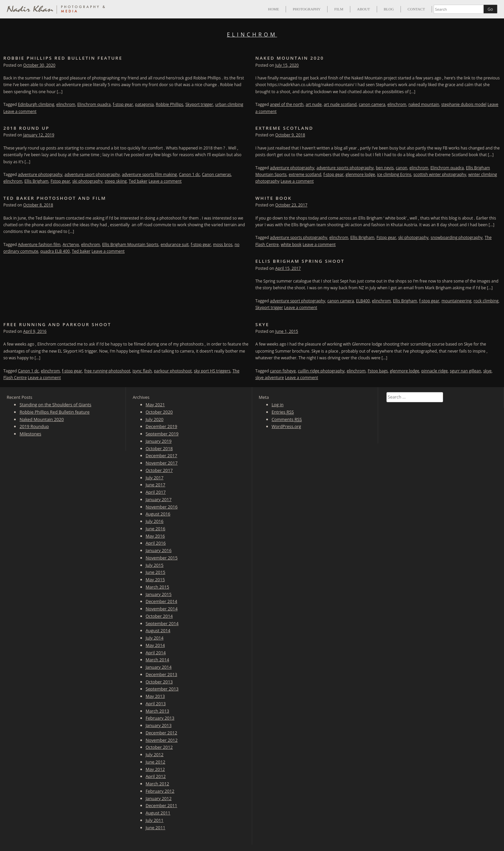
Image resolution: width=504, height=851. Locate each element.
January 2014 (159, 667)
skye (487, 371)
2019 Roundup (34, 426)
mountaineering (456, 301)
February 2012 (160, 791)
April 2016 (156, 543)
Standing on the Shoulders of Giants (55, 405)
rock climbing (486, 301)
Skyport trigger (199, 104)
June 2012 (156, 762)
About (364, 9)
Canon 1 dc (189, 174)
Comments (287, 419)
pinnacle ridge (435, 371)
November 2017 (162, 463)
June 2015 (156, 572)
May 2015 (155, 580)
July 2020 (155, 419)
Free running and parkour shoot (57, 324)
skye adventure (270, 378)
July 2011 (155, 820)
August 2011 (158, 813)
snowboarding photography (457, 237)
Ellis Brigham (37, 181)
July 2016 (155, 521)
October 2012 (159, 747)
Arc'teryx (71, 245)
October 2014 (159, 616)
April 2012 (156, 776)
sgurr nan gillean (465, 371)
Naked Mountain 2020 (290, 58)
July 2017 (155, 478)
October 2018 (159, 448)
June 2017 (156, 485)
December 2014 (161, 601)
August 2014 (158, 630)
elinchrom (66, 104)
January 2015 (159, 594)
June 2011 (156, 828)
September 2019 (162, 434)
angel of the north (287, 104)
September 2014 (162, 623)
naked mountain (424, 104)
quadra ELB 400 (55, 251)
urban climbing (229, 104)
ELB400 (363, 301)
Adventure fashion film (39, 245)
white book (291, 245)
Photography (307, 9)
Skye (262, 324)
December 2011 (161, 805)
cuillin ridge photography (321, 371)
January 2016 (159, 550)
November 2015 (162, 558)
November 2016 (162, 507)
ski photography (87, 181)
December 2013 (161, 674)
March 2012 (157, 784)
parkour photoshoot (173, 371)
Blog (389, 9)
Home (273, 9)
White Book (274, 198)
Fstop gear (60, 181)
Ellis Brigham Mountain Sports (130, 245)
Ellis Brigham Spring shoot (300, 261)
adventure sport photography (92, 174)
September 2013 (162, 689)
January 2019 (159, 441)
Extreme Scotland (284, 128)
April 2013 (156, 704)
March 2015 (157, 587)
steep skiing (116, 181)
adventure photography (40, 174)
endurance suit (174, 245)
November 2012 (162, 740)
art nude (314, 104)
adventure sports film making (149, 174)
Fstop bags (378, 371)
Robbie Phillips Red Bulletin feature (63, 58)
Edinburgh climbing (36, 104)
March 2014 (157, 660)
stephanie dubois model (464, 104)
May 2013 (155, 696)
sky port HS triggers (212, 371)
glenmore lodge (360, 174)
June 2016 (156, 529)
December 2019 (161, 426)
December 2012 (161, 733)
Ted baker (138, 181)
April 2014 (156, 653)
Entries (283, 412)
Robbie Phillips (169, 104)
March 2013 (157, 711)
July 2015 (155, 565)
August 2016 (158, 514)
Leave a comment (20, 111)
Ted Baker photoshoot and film (55, 198)
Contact (416, 9)
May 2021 (155, 405)
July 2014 (155, 638)
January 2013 (159, 725)
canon (402, 168)
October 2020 (159, 412)
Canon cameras (217, 174)
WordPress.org (286, 426)
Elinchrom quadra (94, 104)
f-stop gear (123, 104)
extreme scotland (305, 174)
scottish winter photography (440, 174)
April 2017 (156, 492)
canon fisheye (283, 371)
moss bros (223, 245)
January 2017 (159, 499)
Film (339, 9)
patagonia (144, 104)
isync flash (142, 371)
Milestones (30, 434)
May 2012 (155, 769)
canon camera (372, 104)
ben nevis (385, 168)
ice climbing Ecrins (394, 174)
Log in (278, 405)
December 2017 (161, 455)
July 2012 (155, 754)
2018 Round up (26, 128)
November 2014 (162, 609)
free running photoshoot (107, 371)
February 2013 (160, 718)
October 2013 (159, 682)
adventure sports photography (345, 168)
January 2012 (159, 798)
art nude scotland (340, 104)
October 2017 (159, 470)
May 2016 (155, 536)
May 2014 (155, 645)
